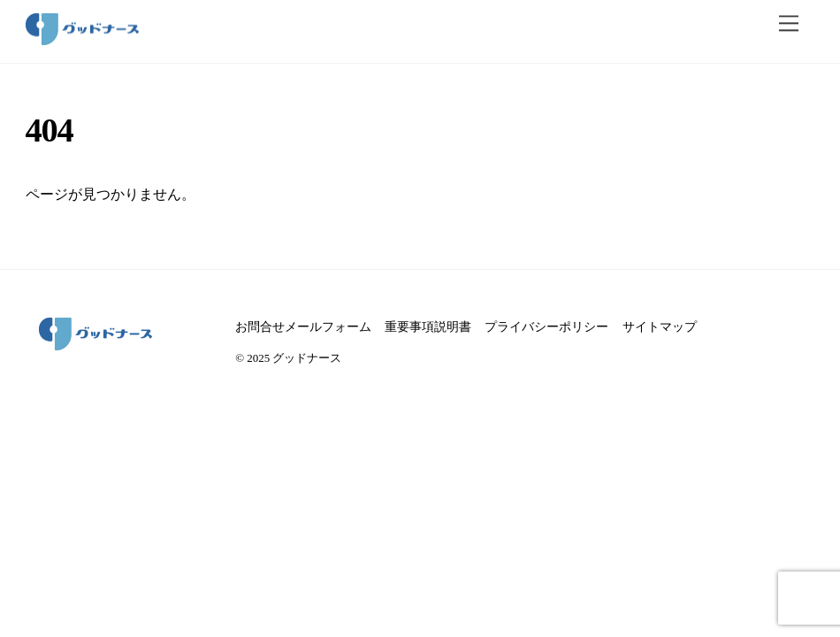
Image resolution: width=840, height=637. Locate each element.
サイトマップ (660, 326)
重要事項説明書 (428, 326)
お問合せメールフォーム (303, 326)
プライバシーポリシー (546, 326)
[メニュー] (789, 23)
